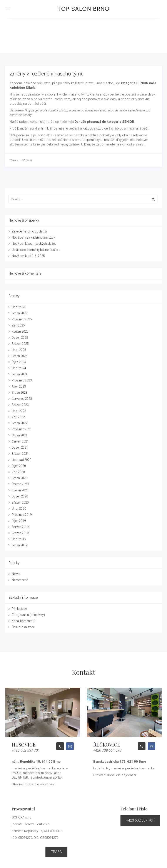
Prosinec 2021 (22, 429)
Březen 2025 (20, 344)
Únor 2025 (19, 350)
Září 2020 (18, 472)
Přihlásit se (19, 609)
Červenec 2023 (22, 399)
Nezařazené (20, 580)
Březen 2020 (20, 502)
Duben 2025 (20, 338)
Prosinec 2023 (22, 380)
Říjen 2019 (19, 521)
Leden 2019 (20, 545)
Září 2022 (18, 417)
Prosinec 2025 (22, 319)
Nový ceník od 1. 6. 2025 (28, 256)
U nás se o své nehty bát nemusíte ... (36, 250)
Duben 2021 (20, 448)
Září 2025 (18, 325)
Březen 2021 (20, 454)
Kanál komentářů (23, 621)
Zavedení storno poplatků (29, 231)
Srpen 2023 (20, 393)
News (13, 160)
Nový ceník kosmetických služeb (34, 244)
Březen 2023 (20, 405)
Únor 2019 (19, 539)
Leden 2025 (20, 356)
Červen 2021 (20, 441)
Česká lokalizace (23, 627)
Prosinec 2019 (22, 515)
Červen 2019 (20, 527)
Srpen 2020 (20, 478)
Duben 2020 (20, 496)
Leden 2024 (20, 374)
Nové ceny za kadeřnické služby (33, 238)
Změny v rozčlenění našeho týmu (47, 74)
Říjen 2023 (19, 386)
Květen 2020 (20, 490)
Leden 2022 (20, 423)
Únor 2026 (19, 307)
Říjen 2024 (19, 362)
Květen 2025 (20, 331)
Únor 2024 (19, 368)
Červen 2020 (20, 484)
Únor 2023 (19, 411)
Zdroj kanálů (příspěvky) (28, 615)
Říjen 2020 (19, 466)
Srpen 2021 (20, 435)
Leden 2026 (20, 313)
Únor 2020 (19, 509)
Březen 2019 (20, 533)
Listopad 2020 (22, 460)
